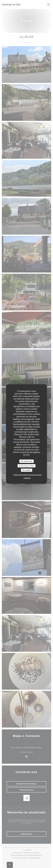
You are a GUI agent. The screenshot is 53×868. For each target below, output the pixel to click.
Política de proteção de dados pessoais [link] (27, 475)
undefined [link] (27, 478)
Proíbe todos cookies (27, 466)
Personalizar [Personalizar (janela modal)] (26, 470)
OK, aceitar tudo (26, 461)
